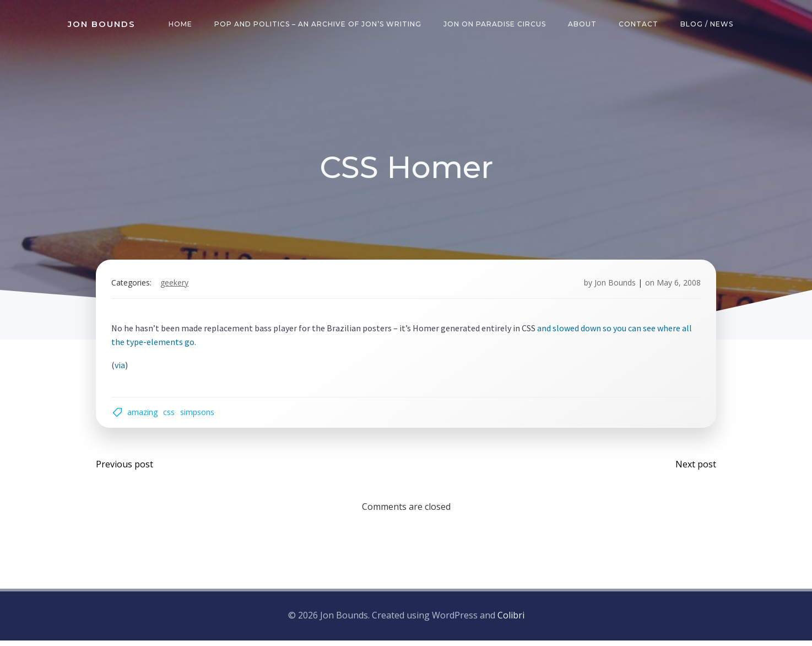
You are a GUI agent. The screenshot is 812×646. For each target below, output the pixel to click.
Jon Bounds (613, 286)
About (583, 25)
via (122, 368)
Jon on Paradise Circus (496, 25)
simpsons (199, 416)
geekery (177, 286)
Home (182, 25)
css (171, 416)
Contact (640, 25)
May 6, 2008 (676, 286)
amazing (145, 416)
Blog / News (708, 25)
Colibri (511, 622)
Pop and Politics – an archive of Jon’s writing (319, 25)
